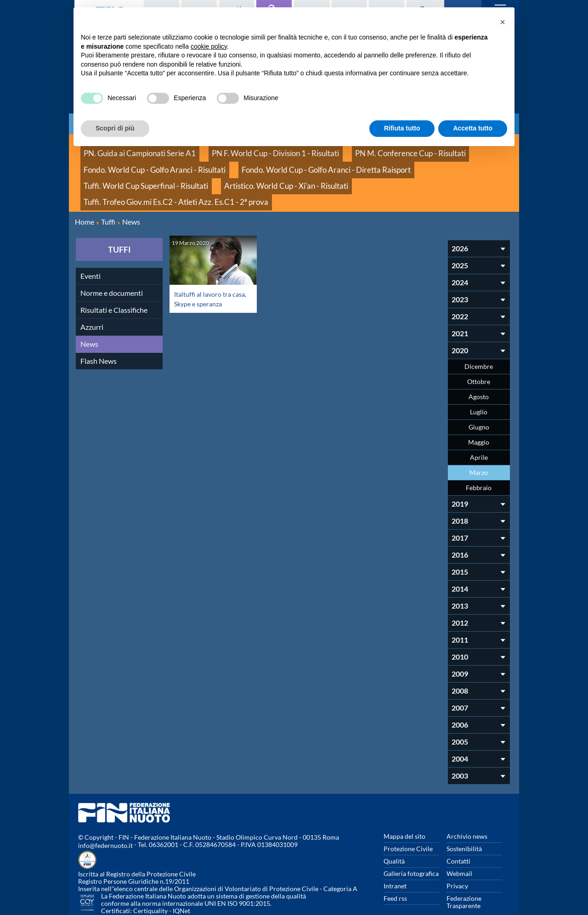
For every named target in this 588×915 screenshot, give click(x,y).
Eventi (90, 241)
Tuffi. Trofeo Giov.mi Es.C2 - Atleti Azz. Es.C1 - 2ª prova (275, 171)
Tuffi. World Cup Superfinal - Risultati (422, 161)
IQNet (181, 876)
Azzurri (92, 292)
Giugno (479, 393)
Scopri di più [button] (115, 128)
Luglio (479, 377)
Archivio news (467, 802)
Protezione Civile (408, 814)
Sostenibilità (464, 814)
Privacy (457, 851)
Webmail (459, 839)
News (89, 309)
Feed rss (395, 864)
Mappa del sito (404, 802)
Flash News (99, 326)
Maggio (479, 408)
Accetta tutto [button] (473, 128)
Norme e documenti (112, 258)
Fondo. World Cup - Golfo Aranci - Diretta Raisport (286, 161)
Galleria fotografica (411, 839)
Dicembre (479, 332)
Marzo (479, 438)
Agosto (479, 362)
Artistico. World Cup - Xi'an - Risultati (134, 171)
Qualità (394, 827)
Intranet (395, 851)
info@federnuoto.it (105, 811)
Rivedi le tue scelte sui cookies (473, 887)
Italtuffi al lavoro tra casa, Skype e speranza (209, 264)
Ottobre (479, 347)
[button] (503, 22)
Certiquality (150, 876)
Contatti (458, 827)
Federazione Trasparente (464, 867)
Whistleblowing (406, 883)
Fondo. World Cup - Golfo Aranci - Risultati (142, 161)
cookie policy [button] (209, 46)
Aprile (479, 423)
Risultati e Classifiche (114, 275)
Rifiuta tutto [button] (402, 128)
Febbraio (479, 453)
